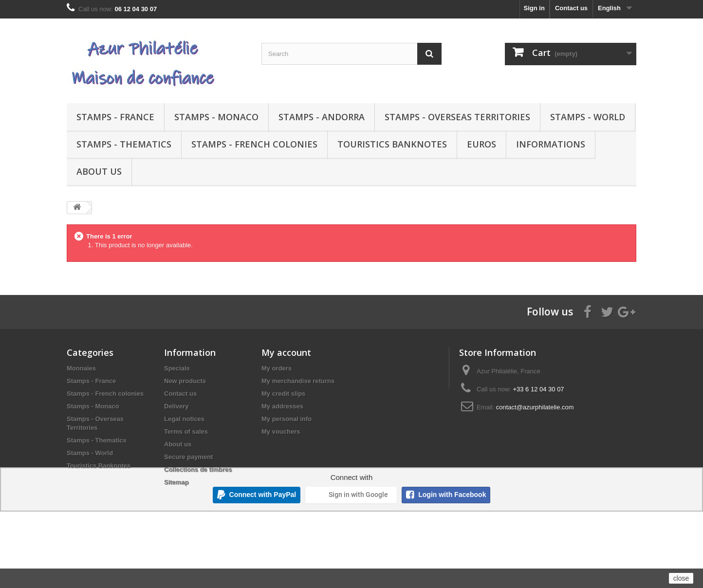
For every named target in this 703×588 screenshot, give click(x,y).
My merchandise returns (298, 381)
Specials (177, 368)
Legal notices (184, 419)
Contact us (571, 8)
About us (99, 171)
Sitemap (176, 482)
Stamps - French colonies (254, 144)
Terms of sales (186, 432)
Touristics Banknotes (392, 144)
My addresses (282, 406)
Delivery (176, 406)
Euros (481, 144)
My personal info (287, 419)
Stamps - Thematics (124, 144)
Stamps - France (115, 117)
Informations (551, 144)
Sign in (534, 8)
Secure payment (188, 457)
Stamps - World (588, 117)
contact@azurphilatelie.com (535, 407)
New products (185, 381)
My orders (277, 368)
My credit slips (283, 394)
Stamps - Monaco (216, 117)
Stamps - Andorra (322, 117)
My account (286, 352)
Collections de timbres (198, 469)
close (681, 578)
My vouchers (281, 432)
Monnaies (81, 368)
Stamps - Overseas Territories (457, 117)
